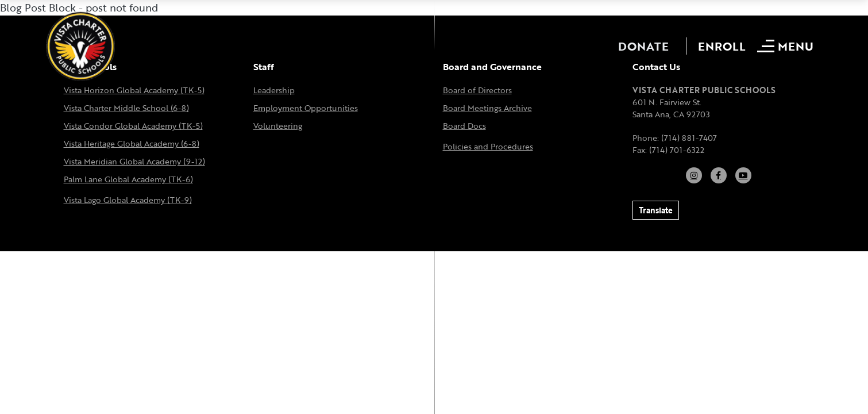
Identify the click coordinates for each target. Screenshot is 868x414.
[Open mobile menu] (787, 46)
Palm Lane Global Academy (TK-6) (128, 179)
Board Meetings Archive (487, 108)
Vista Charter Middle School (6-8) (126, 108)
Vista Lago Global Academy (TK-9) (128, 200)
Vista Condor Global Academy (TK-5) (133, 126)
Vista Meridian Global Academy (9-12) (134, 161)
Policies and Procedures (488, 146)
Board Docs (464, 126)
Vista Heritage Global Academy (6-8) (132, 143)
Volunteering (278, 126)
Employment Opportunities (306, 108)
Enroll (722, 46)
